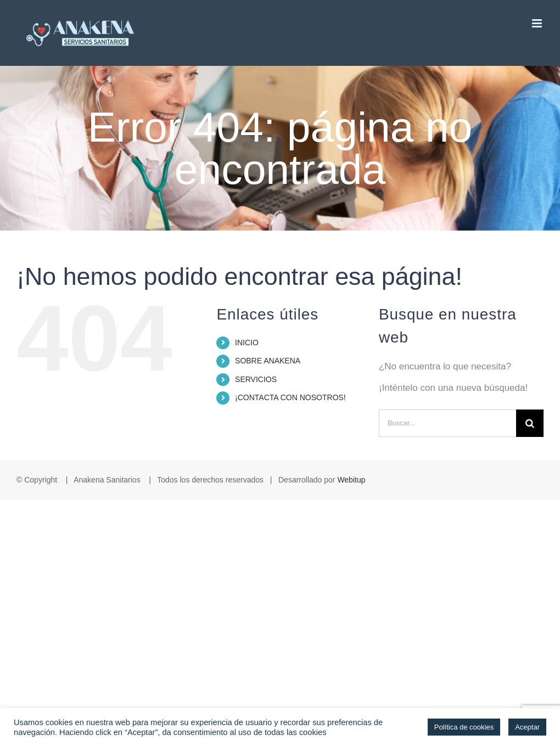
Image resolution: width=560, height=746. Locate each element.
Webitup (351, 480)
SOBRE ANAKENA (268, 361)
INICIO (247, 343)
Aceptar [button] (527, 727)
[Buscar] (530, 423)
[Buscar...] (447, 423)
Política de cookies (464, 727)
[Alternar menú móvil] (538, 23)
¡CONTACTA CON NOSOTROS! (290, 397)
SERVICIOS (256, 379)
